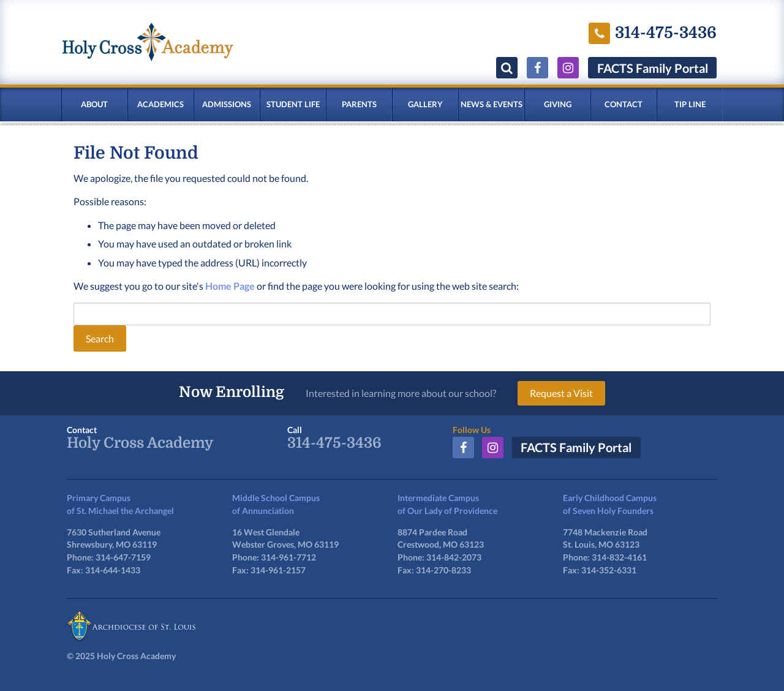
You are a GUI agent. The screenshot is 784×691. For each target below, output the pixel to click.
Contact (624, 104)
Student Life (293, 104)
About (94, 104)
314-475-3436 (334, 443)
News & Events (492, 104)
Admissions (227, 104)
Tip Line (690, 104)
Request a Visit (561, 393)
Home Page (230, 286)
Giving (558, 104)
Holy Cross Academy (140, 443)
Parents (359, 104)
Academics (160, 104)
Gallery (425, 104)
